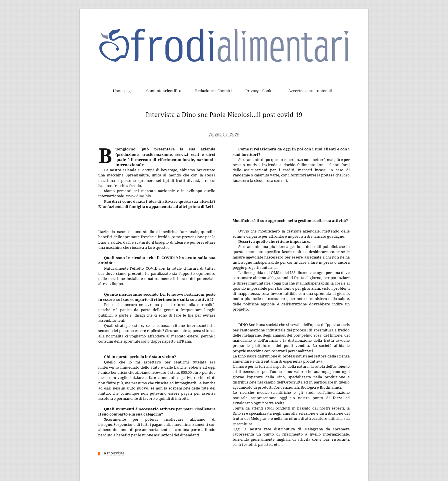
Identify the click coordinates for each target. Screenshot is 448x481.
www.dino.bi (137, 196)
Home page (123, 91)
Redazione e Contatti (213, 91)
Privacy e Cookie (260, 91)
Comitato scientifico (164, 91)
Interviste (116, 453)
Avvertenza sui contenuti (310, 91)
